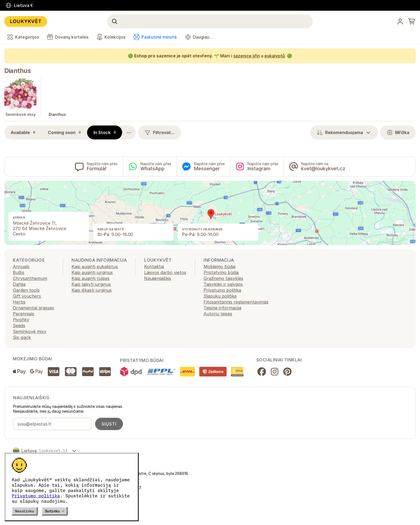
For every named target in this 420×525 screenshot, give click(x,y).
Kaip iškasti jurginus (92, 290)
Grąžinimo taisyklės (223, 278)
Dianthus (18, 71)
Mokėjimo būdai (220, 267)
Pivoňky (21, 320)
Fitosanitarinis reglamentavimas (236, 302)
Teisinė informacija (222, 308)
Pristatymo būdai (221, 272)
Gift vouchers (27, 296)
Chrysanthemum (30, 278)
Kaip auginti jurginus (92, 272)
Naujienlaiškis (158, 278)
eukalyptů (275, 56)
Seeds (19, 326)
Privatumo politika (36, 496)
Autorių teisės (218, 314)
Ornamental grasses (33, 308)
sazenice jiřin (247, 56)
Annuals (21, 267)
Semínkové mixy (30, 331)
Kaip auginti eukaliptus (95, 267)
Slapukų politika (220, 296)
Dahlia (19, 284)
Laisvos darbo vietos (165, 272)
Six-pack (22, 337)
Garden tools (26, 290)
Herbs (19, 302)
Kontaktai (154, 267)
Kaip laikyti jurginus (91, 284)
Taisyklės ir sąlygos (223, 284)
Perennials (24, 314)
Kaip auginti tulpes (91, 278)
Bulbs (19, 272)
